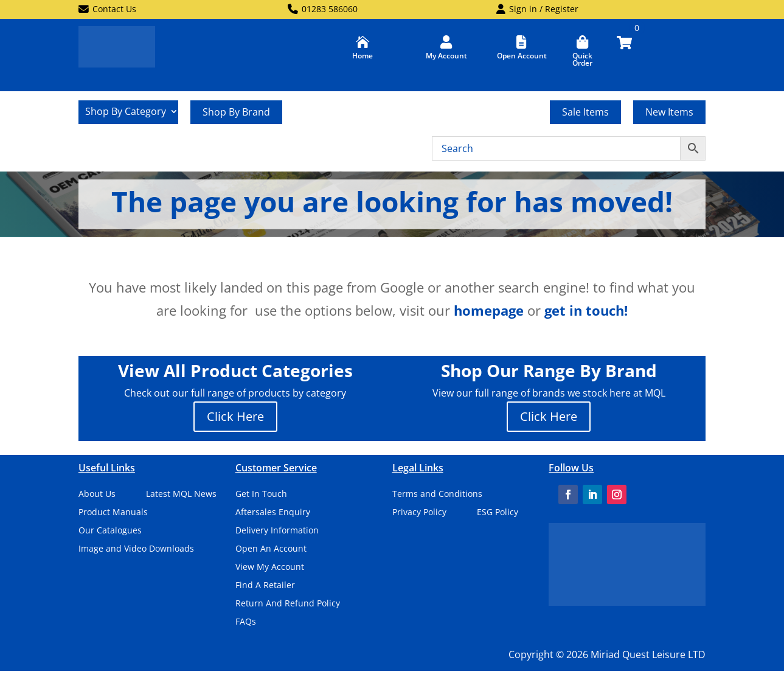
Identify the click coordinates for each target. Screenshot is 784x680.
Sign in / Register (537, 9)
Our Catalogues (110, 531)
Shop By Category (126, 113)
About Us (97, 494)
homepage (489, 310)
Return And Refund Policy (288, 604)
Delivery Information (277, 531)
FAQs (246, 622)
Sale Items (585, 112)
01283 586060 (323, 9)
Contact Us (107, 9)
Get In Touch (261, 494)
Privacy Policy (419, 513)
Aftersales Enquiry (273, 513)
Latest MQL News (181, 494)
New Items (669, 112)
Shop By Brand (236, 112)
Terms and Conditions (437, 494)
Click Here (235, 416)
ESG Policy (498, 513)
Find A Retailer (265, 586)
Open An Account (271, 549)
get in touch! (586, 310)
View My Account (270, 567)
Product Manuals (113, 513)
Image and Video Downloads (136, 549)
